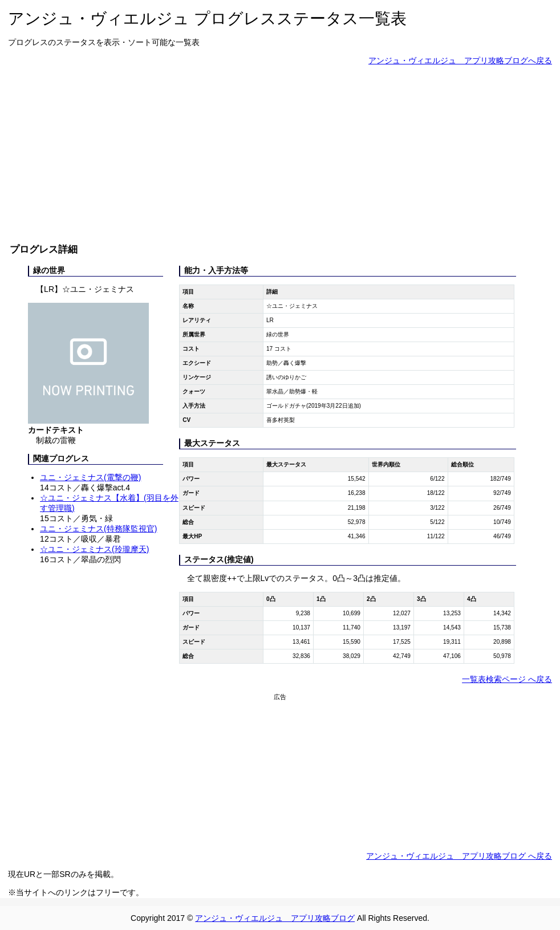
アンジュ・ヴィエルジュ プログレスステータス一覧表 (207, 19)
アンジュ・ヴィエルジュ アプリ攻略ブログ (275, 918)
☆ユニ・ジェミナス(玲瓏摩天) (94, 549)
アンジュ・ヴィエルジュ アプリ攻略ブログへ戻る (460, 60)
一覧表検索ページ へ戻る (507, 679)
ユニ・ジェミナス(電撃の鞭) (90, 477)
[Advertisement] (280, 154)
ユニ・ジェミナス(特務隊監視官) (98, 529)
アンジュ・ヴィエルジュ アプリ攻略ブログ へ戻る (459, 856)
